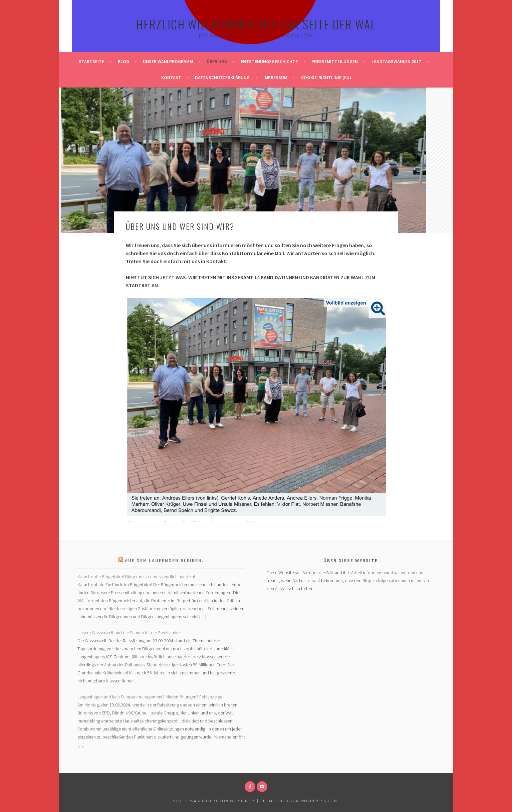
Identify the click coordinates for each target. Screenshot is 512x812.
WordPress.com (319, 801)
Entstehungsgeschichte (269, 61)
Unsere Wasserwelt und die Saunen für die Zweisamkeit (130, 633)
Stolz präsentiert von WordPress (214, 801)
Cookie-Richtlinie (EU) (326, 77)
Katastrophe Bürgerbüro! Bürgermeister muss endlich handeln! (136, 577)
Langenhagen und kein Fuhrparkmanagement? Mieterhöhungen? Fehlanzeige (150, 697)
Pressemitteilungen (335, 61)
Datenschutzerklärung (222, 77)
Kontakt (171, 77)
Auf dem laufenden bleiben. (164, 560)
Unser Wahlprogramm (168, 61)
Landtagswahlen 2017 (396, 61)
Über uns (217, 61)
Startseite (91, 61)
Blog (123, 61)
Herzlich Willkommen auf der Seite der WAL (256, 24)
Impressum (275, 77)
